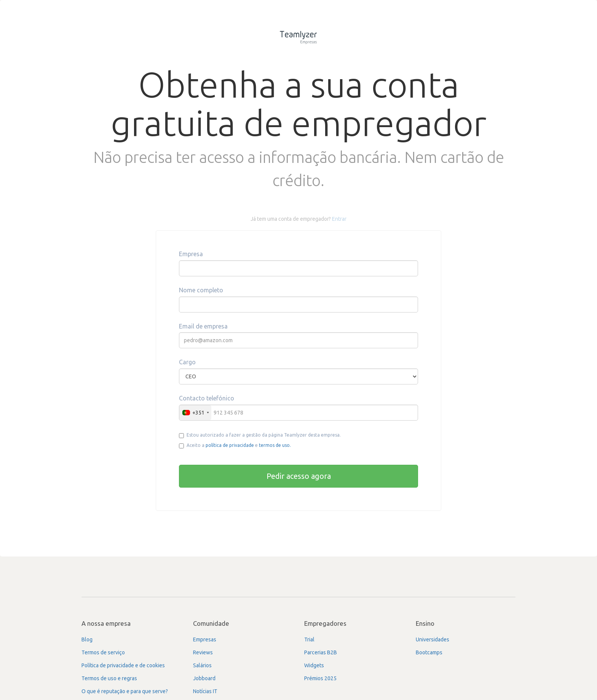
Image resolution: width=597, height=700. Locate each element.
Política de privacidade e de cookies (123, 665)
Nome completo (201, 290)
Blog (87, 639)
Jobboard (204, 678)
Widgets (314, 665)
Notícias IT (205, 691)
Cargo (187, 362)
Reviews (203, 652)
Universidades (433, 639)
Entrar (339, 219)
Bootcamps (429, 652)
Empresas (205, 639)
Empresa (191, 254)
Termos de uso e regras (109, 678)
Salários (202, 665)
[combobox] (195, 413)
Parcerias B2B (321, 652)
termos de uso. (275, 445)
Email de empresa (203, 326)
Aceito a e (235, 446)
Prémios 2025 (320, 678)
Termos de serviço (103, 652)
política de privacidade (230, 445)
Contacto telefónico (207, 398)
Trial (309, 639)
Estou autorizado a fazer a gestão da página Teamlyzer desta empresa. (260, 435)
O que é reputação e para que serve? (125, 691)
